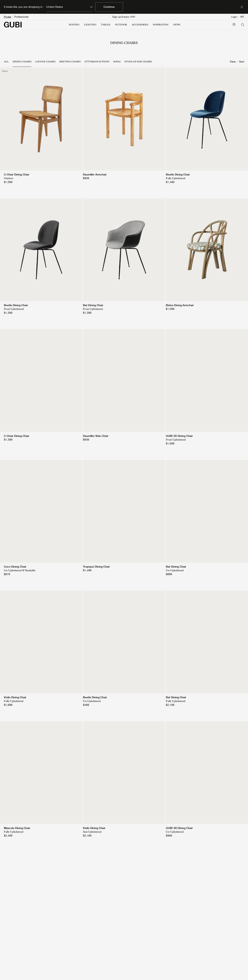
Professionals (21, 17)
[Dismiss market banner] (242, 7)
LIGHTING (90, 25)
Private (7, 17)
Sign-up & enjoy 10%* (124, 17)
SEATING (74, 25)
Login (234, 17)
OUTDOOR (121, 25)
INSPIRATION (161, 25)
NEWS (177, 25)
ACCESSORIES (140, 25)
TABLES (106, 25)
